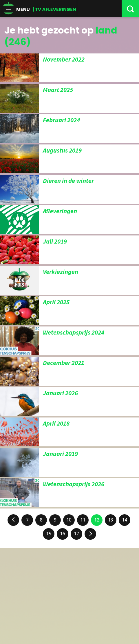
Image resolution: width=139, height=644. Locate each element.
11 (83, 520)
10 (69, 520)
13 (111, 520)
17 (76, 534)
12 (97, 520)
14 (125, 520)
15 (49, 534)
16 (63, 534)
